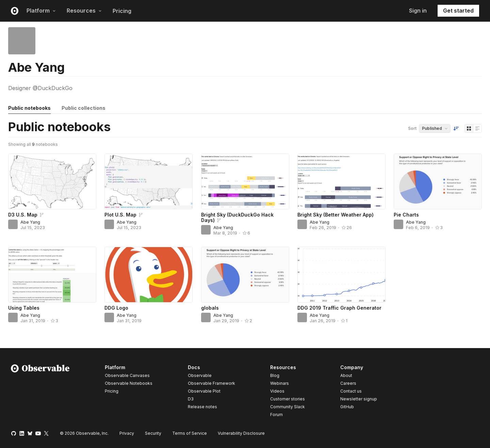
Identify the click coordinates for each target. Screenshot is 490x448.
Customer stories (288, 399)
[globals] (245, 275)
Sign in (418, 11)
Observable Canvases (127, 375)
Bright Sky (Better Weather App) (336, 215)
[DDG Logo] (149, 275)
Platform (41, 11)
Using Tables (24, 308)
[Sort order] (456, 128)
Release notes (202, 407)
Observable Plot (204, 391)
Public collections (84, 108)
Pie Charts (406, 215)
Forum (276, 415)
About (346, 375)
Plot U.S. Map (120, 215)
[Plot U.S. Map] (149, 182)
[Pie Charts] (438, 182)
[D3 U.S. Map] (52, 182)
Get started (458, 11)
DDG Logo (116, 308)
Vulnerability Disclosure (241, 433)
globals (210, 308)
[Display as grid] (469, 128)
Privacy (127, 433)
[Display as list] (477, 128)
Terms (190, 433)
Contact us (351, 391)
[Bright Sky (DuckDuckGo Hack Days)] (245, 182)
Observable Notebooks (129, 383)
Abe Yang (30, 222)
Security (153, 433)
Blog (275, 375)
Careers (348, 383)
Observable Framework (211, 383)
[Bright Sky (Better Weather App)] (341, 182)
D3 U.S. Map (23, 215)
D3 (191, 399)
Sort (412, 128)
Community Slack (288, 407)
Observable (200, 375)
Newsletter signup (359, 399)
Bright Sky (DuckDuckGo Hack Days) (237, 217)
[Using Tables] (52, 275)
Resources (84, 11)
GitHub (347, 407)
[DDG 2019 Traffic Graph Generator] (341, 275)
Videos (277, 391)
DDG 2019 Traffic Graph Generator (339, 308)
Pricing (122, 11)
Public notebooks (29, 108)
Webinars (280, 383)
